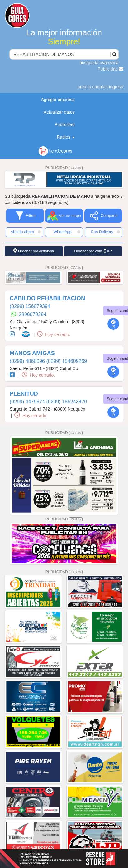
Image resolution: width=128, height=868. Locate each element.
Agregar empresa (58, 100)
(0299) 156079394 (30, 306)
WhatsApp (67, 232)
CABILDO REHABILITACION (47, 298)
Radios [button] (66, 137)
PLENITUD (24, 394)
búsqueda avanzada (99, 63)
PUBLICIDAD (64, 168)
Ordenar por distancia (34, 251)
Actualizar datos (59, 112)
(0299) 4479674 (28, 402)
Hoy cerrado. (54, 334)
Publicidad (111, 69)
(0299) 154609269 (66, 361)
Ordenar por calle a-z (93, 251)
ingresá (116, 87)
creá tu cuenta (92, 87)
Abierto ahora (26, 232)
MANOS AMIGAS (32, 353)
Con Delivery (105, 232)
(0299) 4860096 (28, 361)
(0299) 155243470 (66, 402)
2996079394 (33, 314)
